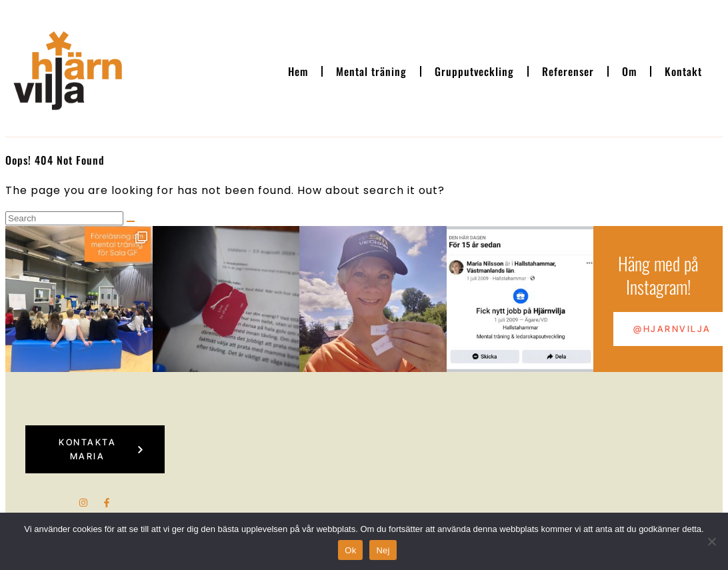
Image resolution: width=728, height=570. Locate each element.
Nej (383, 550)
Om (629, 71)
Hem (298, 71)
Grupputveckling (474, 71)
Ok (350, 550)
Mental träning (371, 71)
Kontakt (683, 71)
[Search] (131, 221)
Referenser (568, 71)
